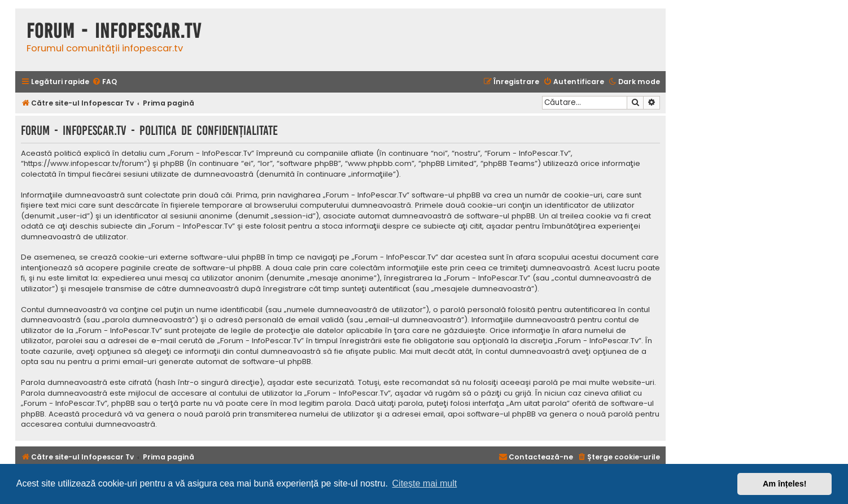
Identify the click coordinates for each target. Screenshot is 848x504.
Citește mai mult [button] (425, 483)
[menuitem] (104, 82)
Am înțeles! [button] (785, 484)
